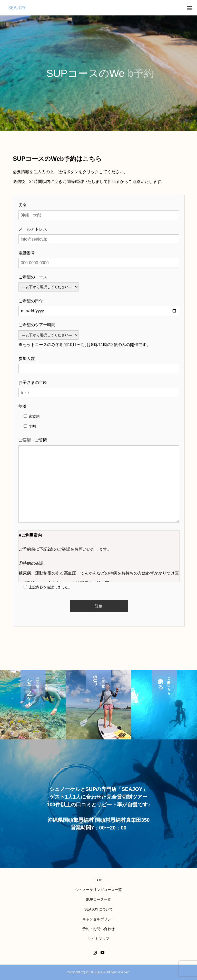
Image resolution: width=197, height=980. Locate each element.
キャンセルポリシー (98, 919)
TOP (99, 880)
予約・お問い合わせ (98, 929)
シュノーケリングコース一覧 (98, 890)
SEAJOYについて (98, 909)
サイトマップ (98, 939)
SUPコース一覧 (99, 899)
